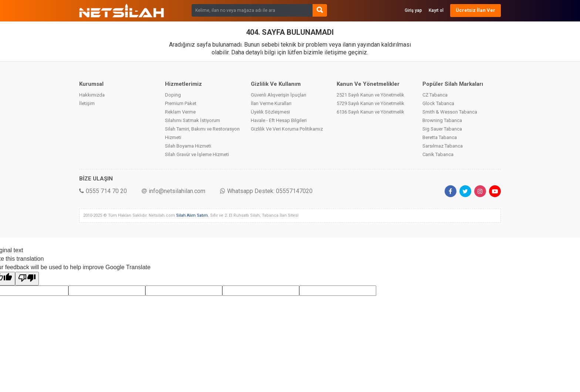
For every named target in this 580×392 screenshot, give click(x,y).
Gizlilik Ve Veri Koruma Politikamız (287, 129)
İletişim (87, 103)
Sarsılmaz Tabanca (443, 146)
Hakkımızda (92, 95)
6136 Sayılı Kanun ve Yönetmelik (370, 112)
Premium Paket (181, 103)
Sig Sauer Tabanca (442, 129)
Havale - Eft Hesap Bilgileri (279, 120)
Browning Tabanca (442, 120)
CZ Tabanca (435, 95)
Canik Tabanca (438, 154)
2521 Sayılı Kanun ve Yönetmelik (370, 95)
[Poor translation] (27, 279)
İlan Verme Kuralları (271, 103)
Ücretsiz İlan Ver (476, 10)
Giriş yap (413, 10)
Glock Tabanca (438, 103)
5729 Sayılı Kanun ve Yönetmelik (370, 103)
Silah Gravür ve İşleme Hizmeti (197, 154)
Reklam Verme (180, 112)
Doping (173, 95)
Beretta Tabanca (440, 137)
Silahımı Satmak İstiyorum (193, 120)
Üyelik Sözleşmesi (270, 112)
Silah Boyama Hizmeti (188, 146)
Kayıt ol (436, 10)
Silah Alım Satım (192, 215)
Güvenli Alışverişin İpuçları (279, 95)
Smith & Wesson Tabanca (450, 112)
